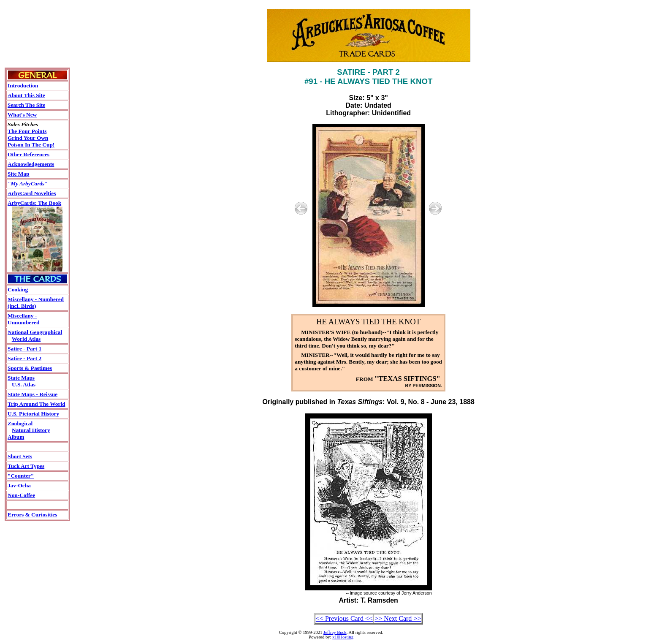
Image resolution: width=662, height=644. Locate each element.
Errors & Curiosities (32, 515)
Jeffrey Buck (335, 632)
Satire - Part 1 (24, 349)
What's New (22, 115)
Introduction (23, 86)
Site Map (18, 174)
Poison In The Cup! (31, 145)
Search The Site (26, 105)
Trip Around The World (36, 404)
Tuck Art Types (26, 466)
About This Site (26, 95)
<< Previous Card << (344, 618)
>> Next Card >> (398, 618)
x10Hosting (343, 637)
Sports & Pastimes (30, 368)
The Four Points (27, 131)
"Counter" (21, 476)
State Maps (21, 378)
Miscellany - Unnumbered (23, 319)
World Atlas (26, 339)
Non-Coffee (21, 495)
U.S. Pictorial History (33, 414)
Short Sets (20, 456)
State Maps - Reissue (33, 394)
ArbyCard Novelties (32, 193)
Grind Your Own (28, 138)
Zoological (20, 423)
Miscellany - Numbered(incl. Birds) (36, 303)
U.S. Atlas (24, 384)
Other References (28, 154)
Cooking (18, 289)
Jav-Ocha (19, 485)
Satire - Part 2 (24, 358)
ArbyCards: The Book (34, 203)
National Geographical (35, 332)
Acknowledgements (31, 164)
